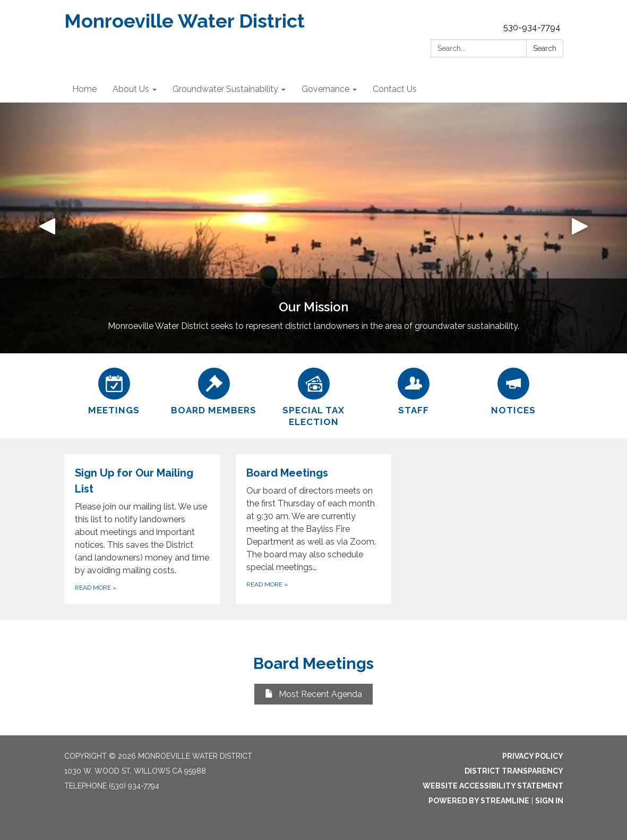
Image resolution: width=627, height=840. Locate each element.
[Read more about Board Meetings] (313, 529)
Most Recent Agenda (313, 694)
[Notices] (513, 390)
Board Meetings (313, 663)
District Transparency (514, 771)
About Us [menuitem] (131, 89)
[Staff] (414, 390)
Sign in (549, 801)
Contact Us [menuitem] (395, 89)
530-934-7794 (532, 27)
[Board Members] (214, 390)
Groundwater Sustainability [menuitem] (225, 89)
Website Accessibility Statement (493, 786)
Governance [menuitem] (325, 89)
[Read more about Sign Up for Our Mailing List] (142, 529)
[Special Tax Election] (314, 396)
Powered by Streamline (479, 801)
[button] (47, 228)
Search (545, 48)
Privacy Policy (533, 756)
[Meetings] (114, 390)
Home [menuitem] (84, 89)
